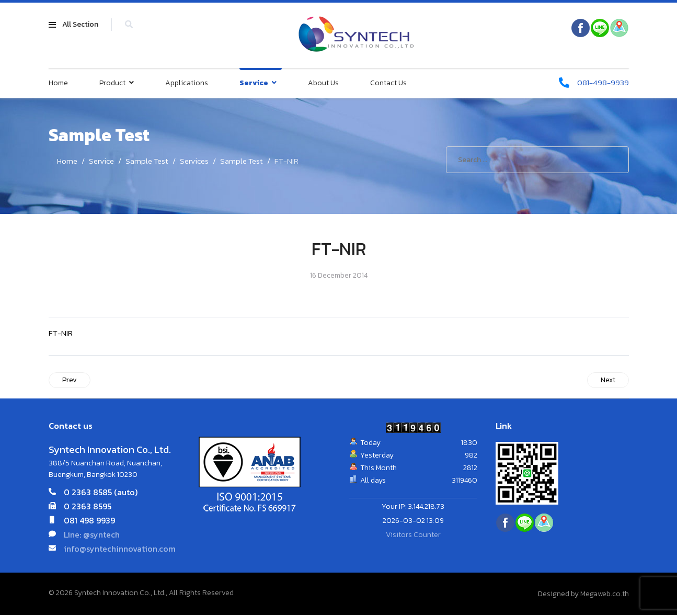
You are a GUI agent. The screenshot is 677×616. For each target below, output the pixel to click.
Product (112, 83)
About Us (323, 83)
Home (58, 83)
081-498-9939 (601, 83)
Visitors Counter (413, 536)
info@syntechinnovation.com (120, 550)
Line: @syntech (92, 535)
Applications (187, 83)
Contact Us (388, 83)
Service (254, 83)
